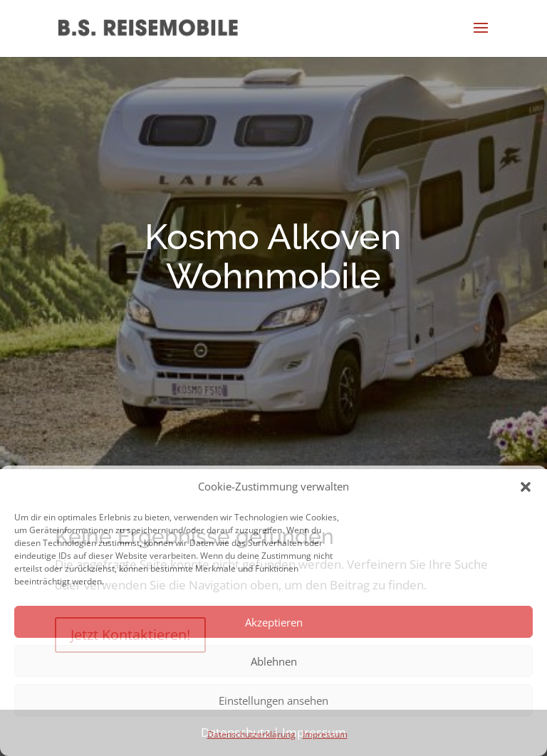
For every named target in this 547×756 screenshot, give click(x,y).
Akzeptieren (274, 622)
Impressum (325, 734)
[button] (526, 487)
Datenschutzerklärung (251, 734)
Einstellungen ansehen (273, 700)
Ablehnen (274, 661)
